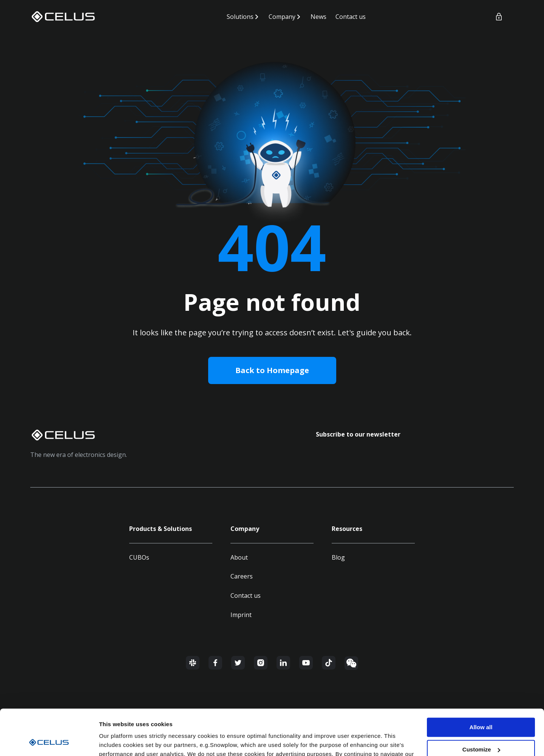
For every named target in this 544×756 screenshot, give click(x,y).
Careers (242, 576)
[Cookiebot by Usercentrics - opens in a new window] (49, 741)
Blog (338, 557)
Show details (117, 741)
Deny (481, 729)
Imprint (241, 615)
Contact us (351, 17)
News (318, 17)
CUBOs (139, 557)
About (239, 557)
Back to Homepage (272, 370)
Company (282, 17)
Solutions (240, 17)
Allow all (481, 684)
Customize (481, 707)
